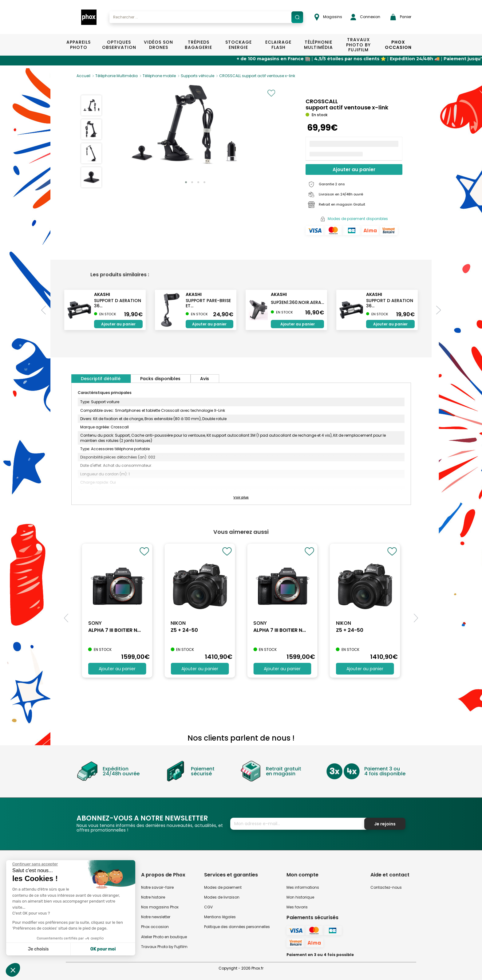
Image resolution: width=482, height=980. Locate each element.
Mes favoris (297, 907)
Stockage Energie (239, 45)
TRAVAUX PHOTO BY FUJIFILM (358, 45)
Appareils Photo (79, 45)
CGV (208, 907)
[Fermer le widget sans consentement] (35, 864)
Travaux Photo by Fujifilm (164, 947)
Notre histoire (153, 897)
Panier (401, 17)
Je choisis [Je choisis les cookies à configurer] (38, 949)
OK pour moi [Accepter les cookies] (103, 949)
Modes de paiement (223, 887)
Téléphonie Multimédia (318, 45)
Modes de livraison (222, 897)
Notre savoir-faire (157, 887)
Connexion (365, 17)
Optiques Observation (119, 45)
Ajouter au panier (354, 169)
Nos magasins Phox (160, 907)
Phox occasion (155, 927)
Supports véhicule (198, 76)
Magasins (328, 17)
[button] (186, 182)
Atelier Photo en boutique (164, 937)
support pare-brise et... (208, 303)
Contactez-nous (386, 887)
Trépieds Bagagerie (198, 45)
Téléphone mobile (159, 76)
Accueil (83, 76)
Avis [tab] (205, 379)
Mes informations (303, 887)
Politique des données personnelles (237, 927)
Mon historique (300, 897)
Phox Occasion (398, 45)
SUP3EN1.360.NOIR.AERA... (297, 302)
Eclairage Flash (278, 45)
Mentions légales (220, 917)
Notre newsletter (156, 917)
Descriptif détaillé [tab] (101, 379)
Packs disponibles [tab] (160, 379)
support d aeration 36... (118, 303)
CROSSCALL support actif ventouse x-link (257, 76)
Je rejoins (385, 824)
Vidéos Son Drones (158, 45)
